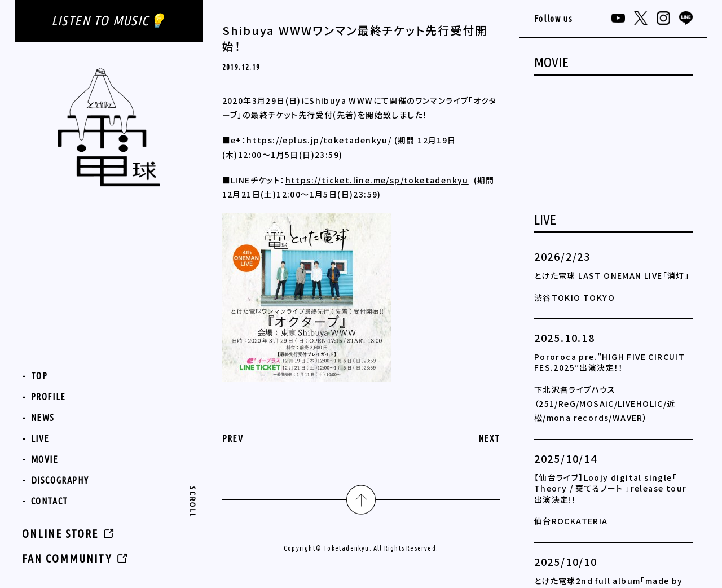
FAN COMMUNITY (67, 558)
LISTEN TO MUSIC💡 (109, 21)
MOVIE (45, 459)
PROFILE (49, 397)
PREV (233, 438)
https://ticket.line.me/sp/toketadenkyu (377, 180)
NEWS (43, 418)
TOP (39, 376)
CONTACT (50, 501)
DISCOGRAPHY (60, 480)
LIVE (40, 438)
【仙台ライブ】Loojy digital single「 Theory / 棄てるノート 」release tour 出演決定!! (611, 488)
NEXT (489, 438)
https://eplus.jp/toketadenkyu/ (319, 140)
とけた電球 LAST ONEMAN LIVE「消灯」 (612, 275)
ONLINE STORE (60, 534)
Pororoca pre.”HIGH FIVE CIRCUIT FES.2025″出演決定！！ (609, 362)
